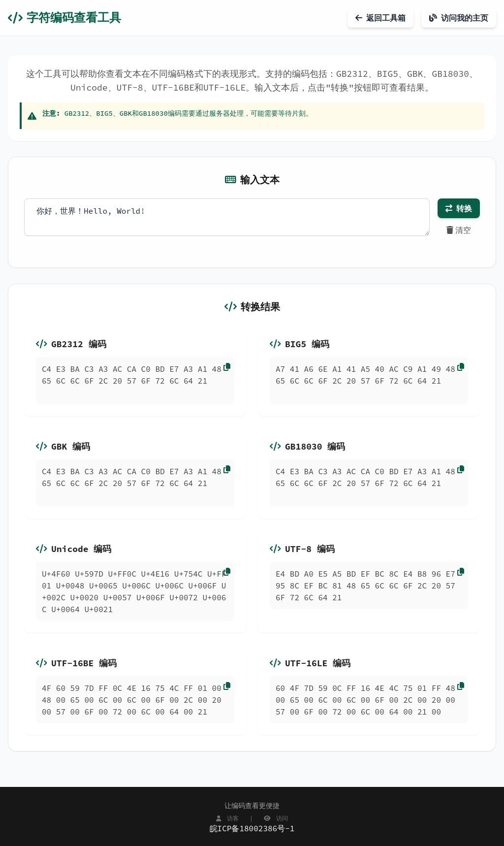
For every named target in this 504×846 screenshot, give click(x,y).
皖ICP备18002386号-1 (252, 828)
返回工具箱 (380, 18)
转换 (459, 208)
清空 (459, 230)
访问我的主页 (459, 18)
